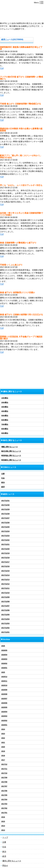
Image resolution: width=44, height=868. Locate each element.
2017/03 (4, 804)
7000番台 (5, 424)
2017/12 (4, 764)
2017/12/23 (5, 536)
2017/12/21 (5, 544)
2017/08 (4, 782)
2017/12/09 (5, 597)
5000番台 (5, 416)
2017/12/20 (5, 549)
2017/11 (4, 769)
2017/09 (4, 778)
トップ (5, 837)
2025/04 (4, 712)
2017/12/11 (5, 588)
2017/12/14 (5, 575)
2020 (3, 747)
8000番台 (5, 429)
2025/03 (4, 716)
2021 (3, 742)
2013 (3, 830)
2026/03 (4, 659)
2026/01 (4, 668)
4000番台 (5, 411)
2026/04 (4, 655)
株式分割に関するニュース (11, 451)
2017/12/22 (5, 540)
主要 (3, 474)
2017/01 (4, 813)
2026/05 (4, 650)
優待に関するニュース (12, 861)
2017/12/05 (5, 615)
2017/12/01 (5, 632)
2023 (3, 734)
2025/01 (4, 725)
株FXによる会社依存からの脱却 (22, 12)
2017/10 (4, 773)
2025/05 (4, 707)
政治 (3, 482)
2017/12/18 (5, 558)
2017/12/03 (5, 623)
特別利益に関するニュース (11, 456)
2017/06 (4, 791)
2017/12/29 (5, 509)
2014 (3, 826)
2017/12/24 (5, 531)
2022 (3, 738)
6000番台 (5, 420)
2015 (3, 821)
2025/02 (4, 721)
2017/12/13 (5, 580)
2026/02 (4, 663)
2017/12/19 (5, 553)
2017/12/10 (5, 593)
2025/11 (4, 681)
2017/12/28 (5, 514)
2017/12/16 (5, 566)
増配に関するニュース (10, 447)
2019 (3, 751)
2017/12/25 (5, 527)
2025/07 (4, 699)
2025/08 (4, 694)
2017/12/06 (5, 610)
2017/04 (4, 799)
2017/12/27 (5, 518)
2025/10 (4, 685)
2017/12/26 (5, 523)
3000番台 (5, 407)
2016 (3, 817)
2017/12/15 (5, 571)
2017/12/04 (5, 619)
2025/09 (4, 690)
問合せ (5, 866)
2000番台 (5, 402)
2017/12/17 (5, 562)
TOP (2, 68)
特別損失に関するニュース (11, 460)
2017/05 (4, 795)
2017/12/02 (5, 628)
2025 (3, 672)
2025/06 (4, 703)
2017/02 (4, 808)
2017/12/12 (5, 584)
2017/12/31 (5, 501)
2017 (3, 760)
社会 (3, 478)
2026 (3, 646)
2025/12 (4, 677)
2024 (3, 729)
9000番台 (5, 433)
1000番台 (5, 398)
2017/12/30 (5, 505)
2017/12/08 (5, 601)
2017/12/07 (5, 606)
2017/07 (4, 786)
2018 (3, 756)
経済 (3, 487)
